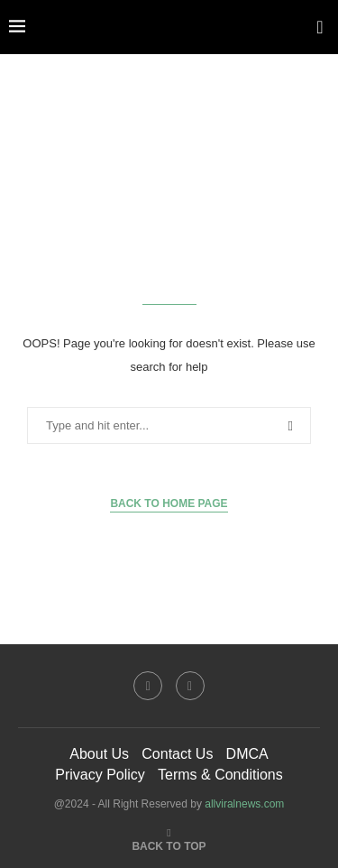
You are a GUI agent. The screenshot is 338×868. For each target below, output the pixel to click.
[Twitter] (190, 686)
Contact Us (177, 754)
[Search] (320, 27)
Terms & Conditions (220, 775)
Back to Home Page (169, 503)
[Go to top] (169, 845)
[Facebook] (148, 686)
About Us (99, 754)
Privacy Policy (100, 775)
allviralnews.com (244, 804)
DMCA (247, 754)
